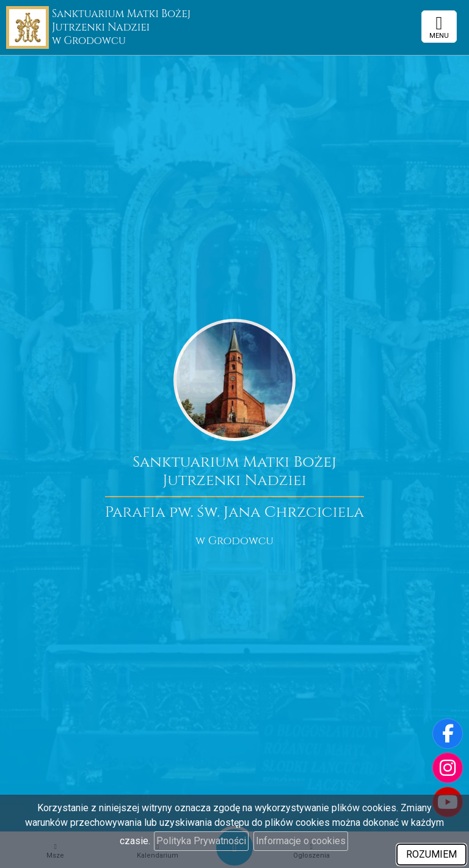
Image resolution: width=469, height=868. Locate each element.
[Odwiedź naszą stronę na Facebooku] (448, 734)
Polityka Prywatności (201, 841)
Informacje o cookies (301, 841)
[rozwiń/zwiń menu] (439, 27)
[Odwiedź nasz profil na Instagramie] (448, 768)
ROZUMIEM (431, 854)
